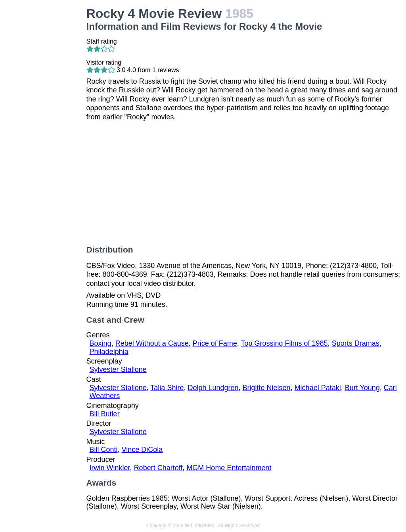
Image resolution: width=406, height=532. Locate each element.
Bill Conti (104, 450)
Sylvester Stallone (118, 369)
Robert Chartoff (158, 468)
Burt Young (362, 388)
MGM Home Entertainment (229, 468)
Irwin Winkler (110, 468)
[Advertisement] (45, 125)
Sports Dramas (356, 343)
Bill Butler (105, 414)
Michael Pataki (318, 388)
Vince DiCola (142, 450)
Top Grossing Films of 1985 (284, 343)
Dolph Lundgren (213, 388)
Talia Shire (167, 388)
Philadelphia (109, 352)
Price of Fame (215, 343)
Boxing (101, 343)
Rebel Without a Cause (152, 343)
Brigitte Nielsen (267, 388)
